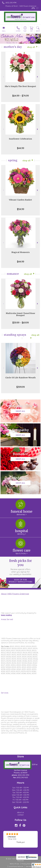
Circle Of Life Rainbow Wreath (20, 378)
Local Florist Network (16, 866)
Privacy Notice (26, 864)
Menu (4, 31)
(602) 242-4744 (11, 3)
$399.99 (21, 387)
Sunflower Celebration (20, 139)
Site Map (29, 866)
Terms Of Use (14, 864)
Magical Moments (21, 252)
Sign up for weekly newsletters (21, 581)
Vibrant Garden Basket (20, 200)
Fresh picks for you (20, 567)
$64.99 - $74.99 (20, 96)
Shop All (31, 47)
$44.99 (21, 148)
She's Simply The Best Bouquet (20, 86)
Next (38, 77)
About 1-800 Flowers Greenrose (15, 594)
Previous (3, 77)
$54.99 (21, 209)
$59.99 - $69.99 (21, 323)
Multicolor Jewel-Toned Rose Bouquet (20, 314)
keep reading (6, 615)
